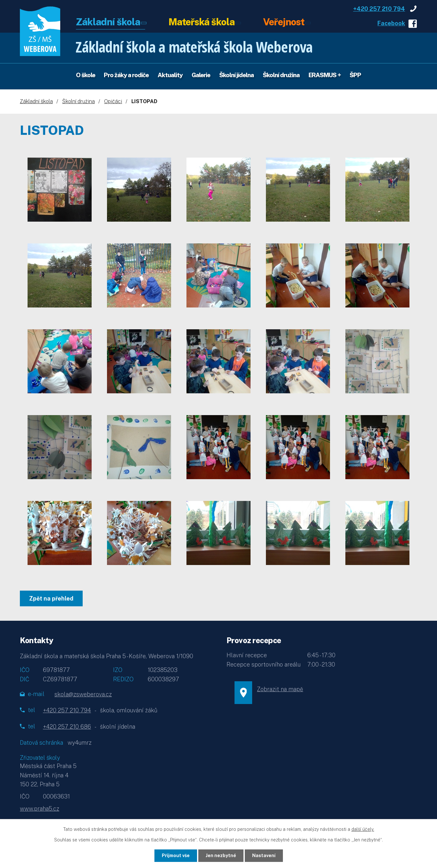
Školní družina (281, 75)
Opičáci (113, 101)
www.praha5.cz (40, 809)
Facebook (391, 23)
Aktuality (170, 75)
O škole (86, 75)
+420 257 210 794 (379, 9)
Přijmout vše (176, 856)
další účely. (363, 829)
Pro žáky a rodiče (126, 75)
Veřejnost (284, 22)
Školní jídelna (236, 75)
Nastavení (264, 856)
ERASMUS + (325, 75)
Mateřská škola (202, 22)
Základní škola (108, 22)
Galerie (201, 75)
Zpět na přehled (51, 598)
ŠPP (355, 75)
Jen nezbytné (221, 856)
